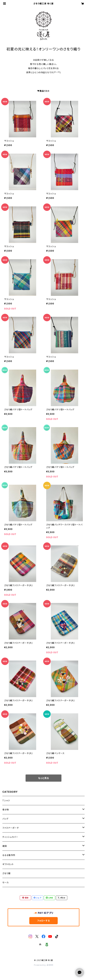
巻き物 (6, 810)
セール (6, 882)
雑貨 (5, 846)
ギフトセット (8, 864)
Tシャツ (6, 801)
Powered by (43, 965)
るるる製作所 (9, 855)
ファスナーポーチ (11, 828)
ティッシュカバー (10, 837)
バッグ (5, 819)
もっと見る (43, 778)
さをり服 (6, 873)
